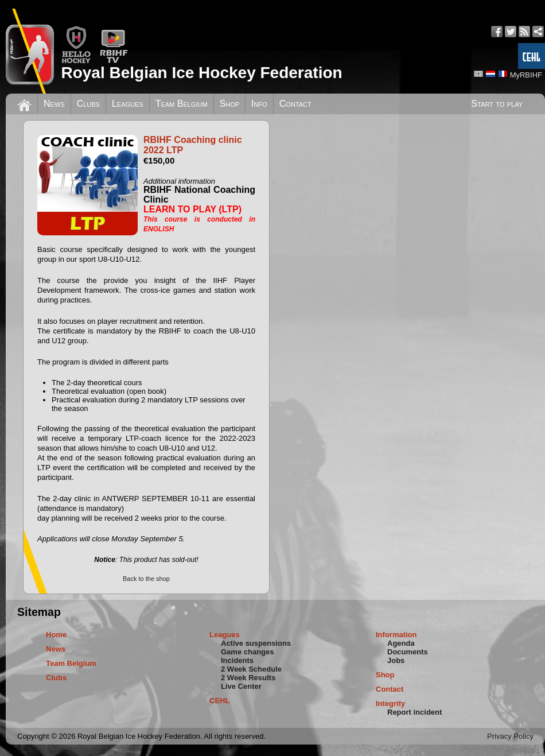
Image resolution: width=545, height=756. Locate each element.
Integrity (390, 703)
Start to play (497, 104)
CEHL (219, 701)
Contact (295, 104)
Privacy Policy (510, 736)
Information (396, 635)
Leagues (128, 104)
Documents (408, 652)
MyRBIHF (526, 75)
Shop (230, 104)
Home (56, 635)
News (54, 104)
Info (259, 104)
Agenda (401, 643)
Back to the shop (146, 579)
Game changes (248, 652)
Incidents (237, 660)
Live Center (241, 686)
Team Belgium (182, 104)
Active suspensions (256, 643)
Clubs (88, 104)
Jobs (396, 660)
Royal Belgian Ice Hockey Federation (201, 73)
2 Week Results (248, 678)
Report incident (414, 712)
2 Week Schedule (251, 669)
